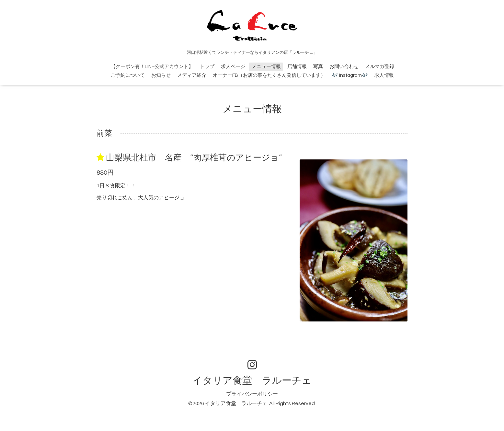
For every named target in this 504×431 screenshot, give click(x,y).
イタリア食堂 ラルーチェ (252, 381)
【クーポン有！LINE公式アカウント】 (152, 67)
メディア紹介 (192, 75)
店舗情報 (297, 67)
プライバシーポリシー (252, 394)
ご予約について (128, 75)
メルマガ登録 (380, 67)
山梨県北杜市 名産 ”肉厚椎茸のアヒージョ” (194, 158)
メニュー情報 (266, 67)
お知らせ (161, 75)
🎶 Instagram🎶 (350, 75)
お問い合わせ (344, 67)
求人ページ (233, 67)
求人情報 (384, 75)
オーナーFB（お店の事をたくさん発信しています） (269, 75)
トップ (207, 67)
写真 (318, 67)
